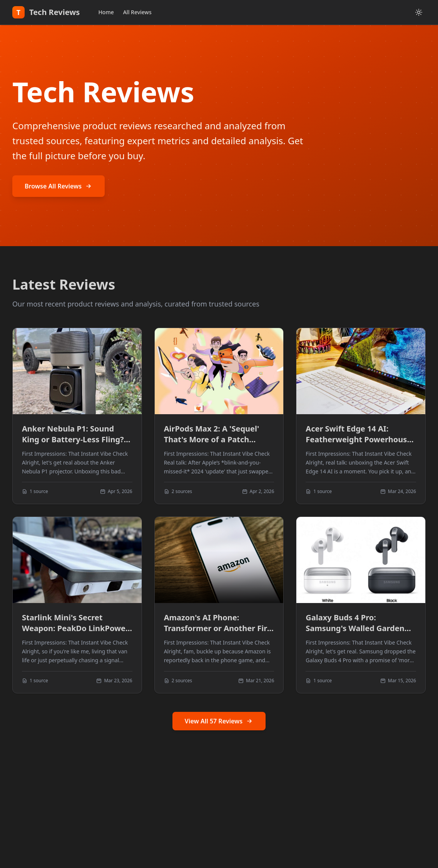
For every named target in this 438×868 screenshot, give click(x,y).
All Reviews (137, 12)
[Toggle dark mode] (419, 12)
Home (106, 12)
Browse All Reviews (59, 186)
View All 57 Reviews (219, 721)
